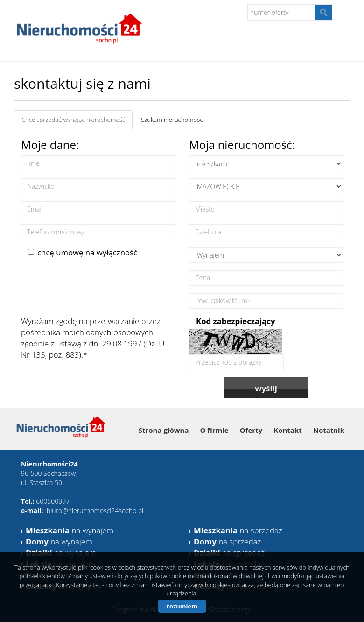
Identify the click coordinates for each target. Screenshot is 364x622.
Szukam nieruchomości (172, 120)
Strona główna (164, 430)
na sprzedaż (238, 530)
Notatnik (329, 430)
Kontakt (288, 430)
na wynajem (70, 530)
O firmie (214, 430)
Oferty (251, 430)
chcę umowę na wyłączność (83, 252)
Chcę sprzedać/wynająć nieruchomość (73, 120)
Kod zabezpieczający (236, 321)
